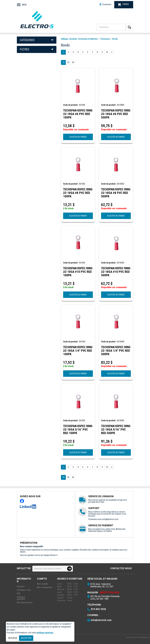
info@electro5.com (110, 519)
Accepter (26, 638)
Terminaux (105, 39)
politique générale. (45, 633)
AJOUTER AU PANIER (78, 137)
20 (68, 62)
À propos (21, 586)
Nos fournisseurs (25, 603)
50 (73, 62)
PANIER (123, 5)
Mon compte (42, 584)
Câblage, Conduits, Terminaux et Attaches (79, 39)
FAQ (19, 593)
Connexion (105, 4)
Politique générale (21, 598)
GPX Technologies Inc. (142, 637)
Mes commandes (45, 587)
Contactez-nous (121, 568)
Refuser (13, 638)
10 (63, 62)
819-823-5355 (98, 609)
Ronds (115, 39)
